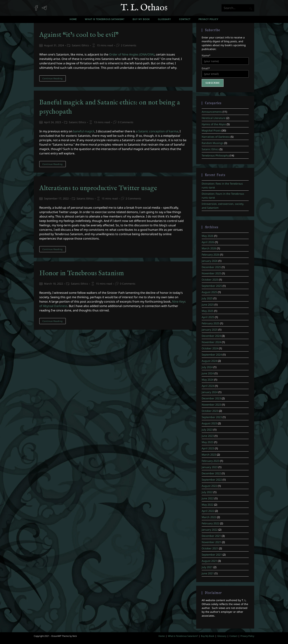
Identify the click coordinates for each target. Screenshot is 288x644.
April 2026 (208, 242)
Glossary (222, 636)
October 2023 (210, 411)
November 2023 (211, 405)
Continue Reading (54, 79)
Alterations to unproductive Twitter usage (98, 188)
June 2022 (208, 498)
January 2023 (210, 467)
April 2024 (208, 386)
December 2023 (211, 398)
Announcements (212, 112)
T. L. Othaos (144, 8)
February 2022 (210, 523)
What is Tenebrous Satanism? (183, 636)
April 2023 (208, 448)
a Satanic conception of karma (157, 131)
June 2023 (208, 436)
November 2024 (211, 342)
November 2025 (211, 273)
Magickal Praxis (211, 130)
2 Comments (129, 45)
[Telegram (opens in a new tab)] (46, 6)
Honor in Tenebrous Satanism (82, 273)
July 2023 (207, 430)
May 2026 (208, 236)
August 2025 (209, 292)
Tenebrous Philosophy (215, 155)
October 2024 (210, 348)
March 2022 (209, 517)
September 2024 (212, 355)
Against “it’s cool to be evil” (79, 35)
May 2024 (208, 380)
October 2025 (210, 280)
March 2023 (209, 455)
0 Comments (126, 122)
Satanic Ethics (80, 45)
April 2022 (208, 511)
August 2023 (209, 423)
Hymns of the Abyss (214, 124)
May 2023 (208, 442)
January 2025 (210, 330)
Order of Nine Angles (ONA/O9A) (132, 54)
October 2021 (210, 548)
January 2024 (210, 392)
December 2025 (211, 267)
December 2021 (211, 536)
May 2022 (208, 505)
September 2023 (212, 417)
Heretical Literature (214, 118)
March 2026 (209, 248)
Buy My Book (208, 636)
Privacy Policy (247, 636)
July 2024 (207, 367)
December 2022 (211, 473)
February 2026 (210, 255)
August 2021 (209, 561)
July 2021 (207, 567)
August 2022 (209, 486)
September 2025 (212, 286)
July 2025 (207, 298)
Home (162, 636)
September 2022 (212, 480)
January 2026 (210, 261)
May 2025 (208, 311)
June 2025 (208, 305)
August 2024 (209, 361)
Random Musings (213, 143)
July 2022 (207, 492)
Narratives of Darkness (216, 137)
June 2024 (208, 373)
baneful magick (84, 131)
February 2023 (210, 461)
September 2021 (212, 555)
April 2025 (208, 317)
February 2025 (210, 323)
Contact (233, 636)
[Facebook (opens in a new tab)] (38, 6)
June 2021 (208, 573)
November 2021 (211, 542)
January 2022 (210, 530)
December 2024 (211, 336)
